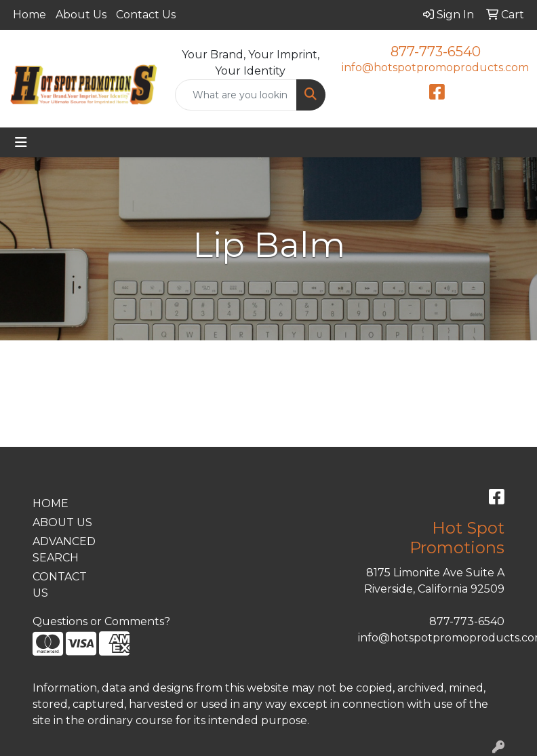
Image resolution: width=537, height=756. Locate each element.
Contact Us (146, 15)
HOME (51, 503)
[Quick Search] (236, 95)
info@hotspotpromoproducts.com (435, 67)
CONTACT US (60, 585)
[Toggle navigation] (21, 142)
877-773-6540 (436, 52)
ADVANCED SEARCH (64, 550)
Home (29, 15)
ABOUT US (62, 522)
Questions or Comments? (101, 621)
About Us (81, 15)
